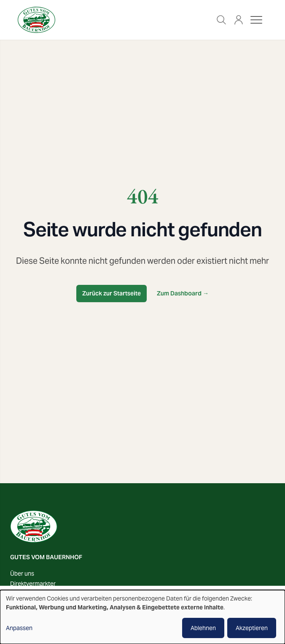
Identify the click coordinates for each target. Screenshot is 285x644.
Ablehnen (203, 628)
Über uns (22, 574)
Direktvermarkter (33, 584)
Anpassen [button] (19, 628)
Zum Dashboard (183, 293)
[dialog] (142, 617)
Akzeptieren (252, 628)
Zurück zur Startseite (112, 293)
